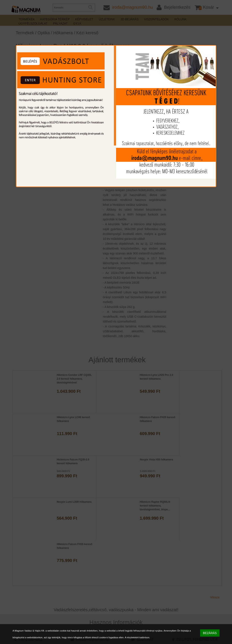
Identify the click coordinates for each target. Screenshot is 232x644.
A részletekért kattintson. (137, 637)
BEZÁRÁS (210, 633)
